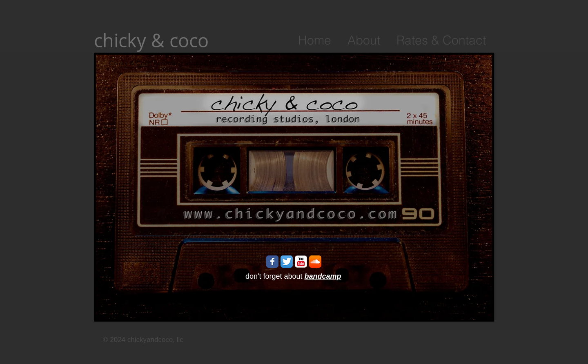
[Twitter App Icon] (287, 262)
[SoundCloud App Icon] (315, 262)
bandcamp (323, 276)
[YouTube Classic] (301, 262)
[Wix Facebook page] (272, 262)
